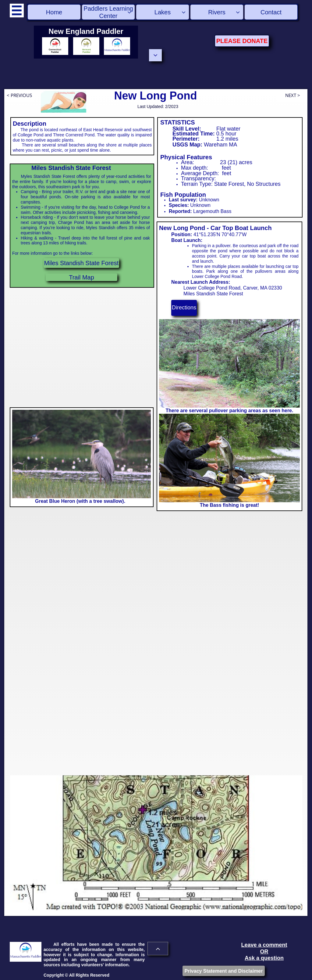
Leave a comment (264, 945)
